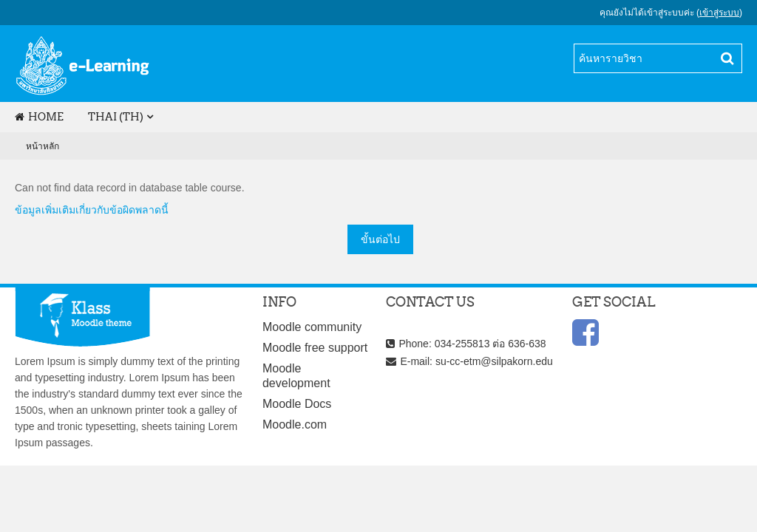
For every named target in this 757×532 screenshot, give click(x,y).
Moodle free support (315, 348)
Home (39, 117)
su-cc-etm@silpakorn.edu (494, 361)
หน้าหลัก (43, 146)
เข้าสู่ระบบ (719, 13)
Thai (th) (116, 117)
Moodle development (296, 376)
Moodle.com (295, 424)
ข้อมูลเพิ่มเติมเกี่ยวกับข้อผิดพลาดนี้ (92, 210)
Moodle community (312, 327)
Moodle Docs (297, 404)
